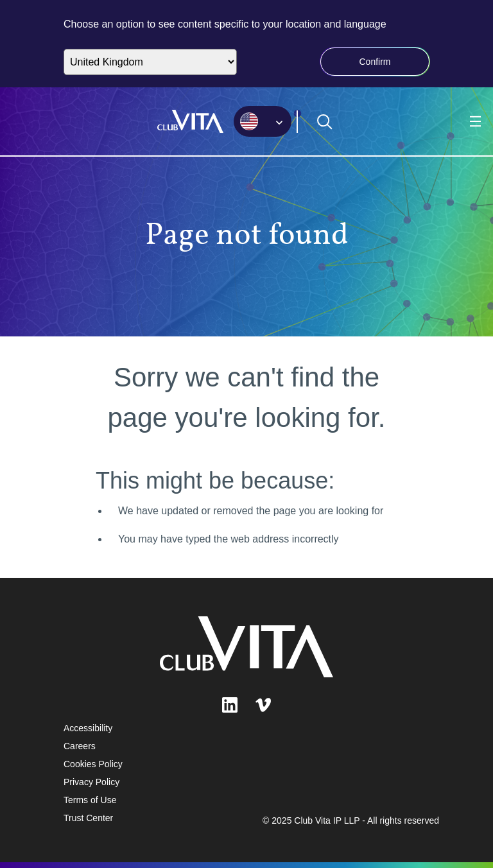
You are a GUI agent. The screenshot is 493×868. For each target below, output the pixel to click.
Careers (80, 746)
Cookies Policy (93, 764)
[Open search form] (325, 122)
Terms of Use (90, 800)
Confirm (375, 62)
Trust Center (88, 818)
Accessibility (88, 728)
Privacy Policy (91, 782)
